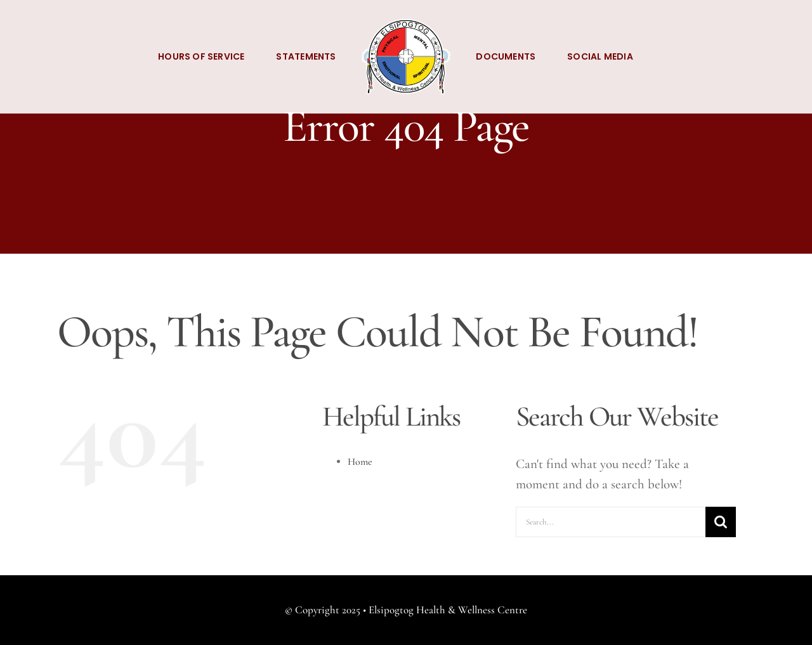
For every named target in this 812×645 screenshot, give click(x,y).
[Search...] (611, 522)
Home (360, 462)
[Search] (721, 522)
